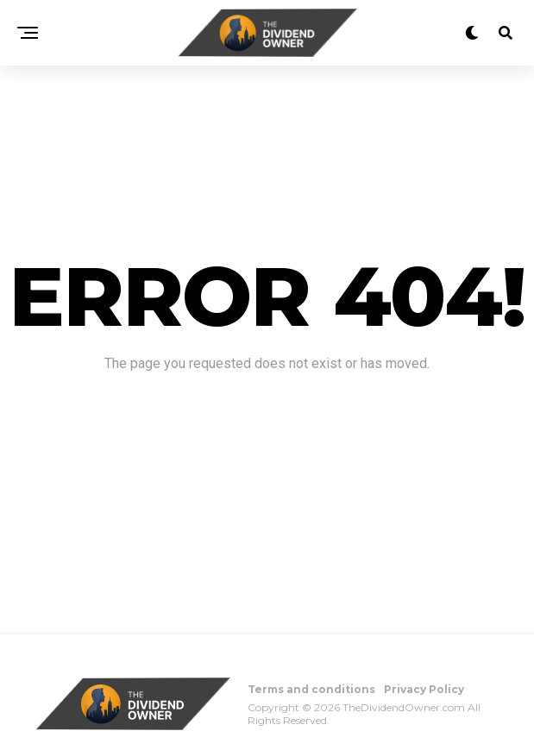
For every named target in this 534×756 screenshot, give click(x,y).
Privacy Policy (424, 689)
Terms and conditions (311, 689)
